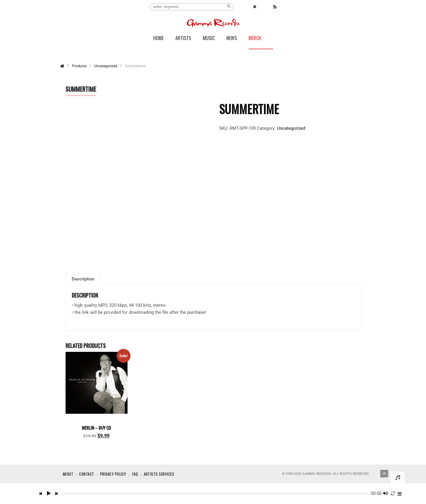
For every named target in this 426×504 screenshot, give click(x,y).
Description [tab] (83, 279)
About (68, 474)
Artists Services (159, 474)
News (232, 39)
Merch (255, 39)
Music (209, 39)
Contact (87, 474)
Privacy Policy (113, 474)
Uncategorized (291, 128)
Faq (135, 474)
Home (158, 39)
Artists (183, 39)
